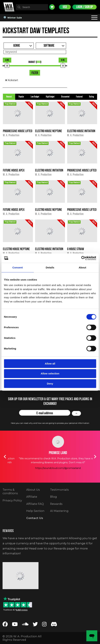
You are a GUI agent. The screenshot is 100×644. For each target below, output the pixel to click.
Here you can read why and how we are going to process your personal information (50, 423)
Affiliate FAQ (35, 504)
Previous (5, 457)
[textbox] (32, 7)
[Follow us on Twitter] (35, 625)
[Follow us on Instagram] (44, 625)
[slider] (7, 66)
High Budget (50, 97)
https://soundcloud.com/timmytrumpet (50, 472)
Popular (21, 97)
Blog (53, 497)
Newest (9, 97)
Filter (35, 73)
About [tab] (82, 267)
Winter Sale (13, 18)
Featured (79, 97)
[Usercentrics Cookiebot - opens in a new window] (81, 258)
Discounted (65, 97)
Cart (52, 7)
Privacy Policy (12, 500)
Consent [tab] (18, 267)
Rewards (56, 504)
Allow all (50, 364)
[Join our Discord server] (54, 625)
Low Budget (35, 97)
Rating (91, 97)
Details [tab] (50, 267)
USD (65, 7)
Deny (50, 384)
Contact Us (35, 518)
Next (95, 457)
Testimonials (59, 490)
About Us (33, 490)
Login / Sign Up (84, 7)
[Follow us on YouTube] (15, 625)
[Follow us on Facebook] (5, 625)
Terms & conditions (10, 492)
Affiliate (32, 497)
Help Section (35, 511)
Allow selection (50, 373)
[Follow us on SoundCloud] (25, 625)
